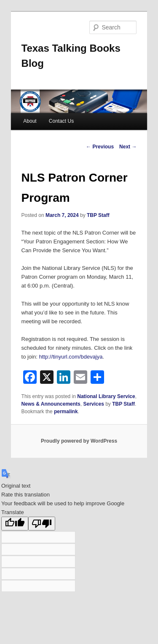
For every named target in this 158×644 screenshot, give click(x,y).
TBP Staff (98, 215)
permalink (66, 412)
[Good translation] (15, 524)
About (30, 121)
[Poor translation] (42, 524)
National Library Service (106, 396)
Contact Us (61, 121)
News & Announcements (51, 404)
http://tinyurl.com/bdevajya (71, 357)
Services (93, 404)
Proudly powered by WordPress (79, 441)
